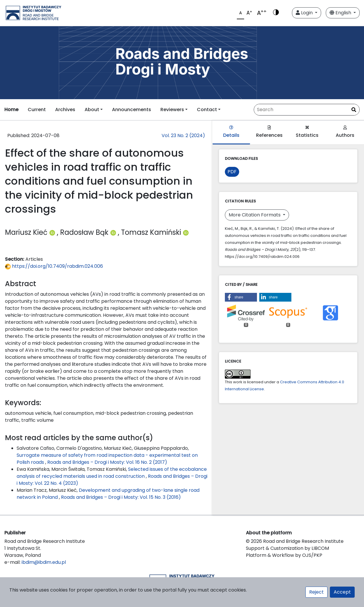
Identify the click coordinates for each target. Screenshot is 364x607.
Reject (316, 592)
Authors (345, 132)
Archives (65, 110)
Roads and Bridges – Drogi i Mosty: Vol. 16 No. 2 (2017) (107, 462)
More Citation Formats (255, 215)
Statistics (307, 132)
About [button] (92, 110)
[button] (241, 297)
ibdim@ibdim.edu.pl (44, 562)
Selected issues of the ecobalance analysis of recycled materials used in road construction (112, 473)
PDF (232, 172)
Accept (342, 592)
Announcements (132, 110)
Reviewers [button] (172, 110)
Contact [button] (207, 110)
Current (37, 110)
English (341, 13)
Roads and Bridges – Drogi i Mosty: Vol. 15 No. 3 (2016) (121, 497)
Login (305, 13)
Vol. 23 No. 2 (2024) (183, 135)
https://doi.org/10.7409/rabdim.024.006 (54, 266)
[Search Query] (307, 110)
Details (231, 132)
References (269, 132)
